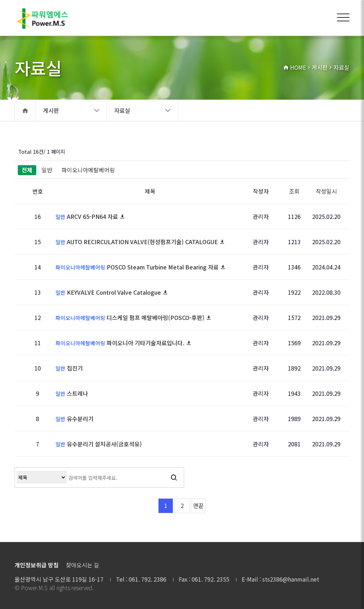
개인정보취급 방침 (37, 565)
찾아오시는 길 (82, 565)
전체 (27, 170)
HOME (294, 68)
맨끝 (198, 506)
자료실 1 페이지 (44, 18)
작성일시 (326, 191)
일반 (47, 170)
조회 (294, 191)
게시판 (71, 110)
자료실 (143, 110)
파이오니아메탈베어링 (88, 170)
